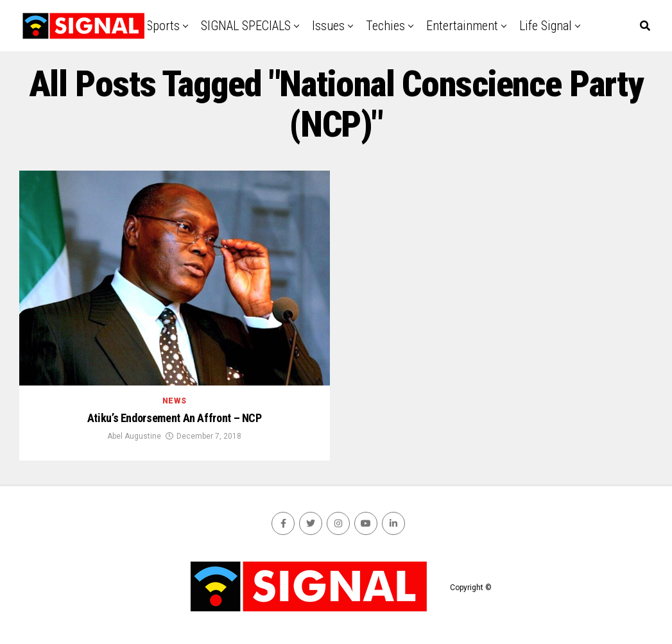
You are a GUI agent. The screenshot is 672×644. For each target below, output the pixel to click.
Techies (385, 26)
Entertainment (462, 26)
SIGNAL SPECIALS (246, 26)
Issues (328, 26)
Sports (163, 26)
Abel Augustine (134, 436)
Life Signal (546, 26)
